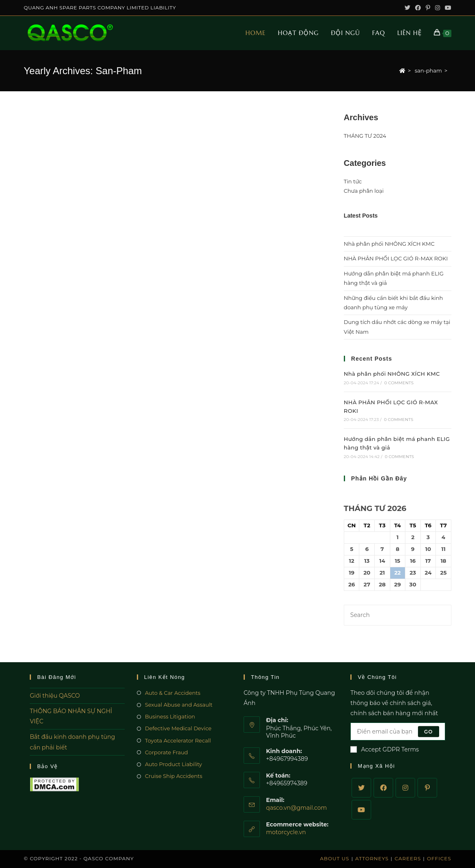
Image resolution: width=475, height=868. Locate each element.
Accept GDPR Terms (385, 749)
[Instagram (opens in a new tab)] (438, 8)
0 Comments (399, 383)
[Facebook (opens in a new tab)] (418, 8)
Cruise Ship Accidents (174, 776)
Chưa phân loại (364, 191)
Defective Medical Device (178, 728)
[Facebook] (383, 788)
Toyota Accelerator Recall (178, 740)
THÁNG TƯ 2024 (365, 136)
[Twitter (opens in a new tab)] (407, 8)
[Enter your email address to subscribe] (398, 731)
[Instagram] (405, 788)
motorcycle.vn (286, 832)
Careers (408, 858)
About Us (334, 858)
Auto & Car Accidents (173, 693)
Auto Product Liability (174, 764)
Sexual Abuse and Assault (179, 705)
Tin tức (353, 181)
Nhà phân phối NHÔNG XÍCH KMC (389, 244)
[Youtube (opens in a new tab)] (447, 8)
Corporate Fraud (167, 752)
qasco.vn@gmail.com (296, 808)
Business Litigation (170, 716)
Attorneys (372, 858)
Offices (439, 858)
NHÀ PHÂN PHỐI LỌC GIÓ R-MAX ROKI (396, 258)
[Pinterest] (427, 788)
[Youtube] (361, 810)
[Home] (402, 70)
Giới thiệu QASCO (55, 696)
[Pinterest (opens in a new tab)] (428, 8)
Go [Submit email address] (429, 731)
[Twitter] (361, 788)
